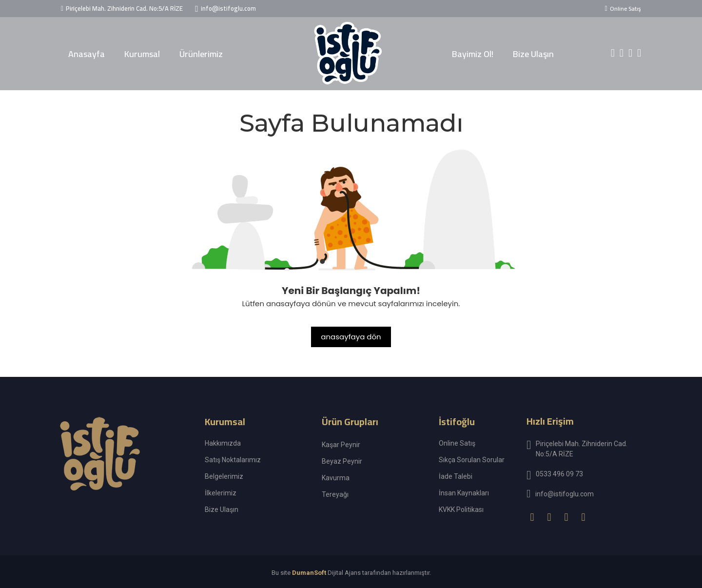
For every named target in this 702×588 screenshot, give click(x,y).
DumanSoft (309, 573)
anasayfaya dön (351, 337)
